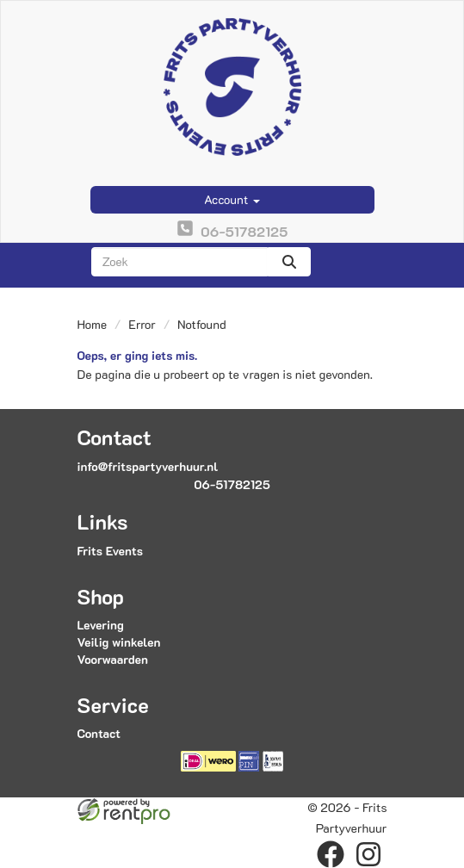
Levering (101, 625)
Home (93, 324)
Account (232, 199)
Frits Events (111, 551)
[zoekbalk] (179, 262)
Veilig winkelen (119, 642)
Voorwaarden (113, 659)
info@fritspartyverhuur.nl (148, 466)
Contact (99, 733)
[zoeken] (289, 262)
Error (142, 324)
